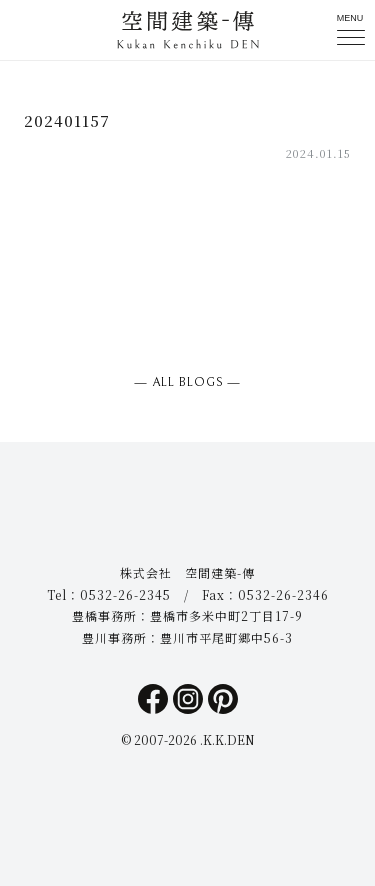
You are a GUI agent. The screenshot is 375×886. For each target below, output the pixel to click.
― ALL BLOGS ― (188, 382)
